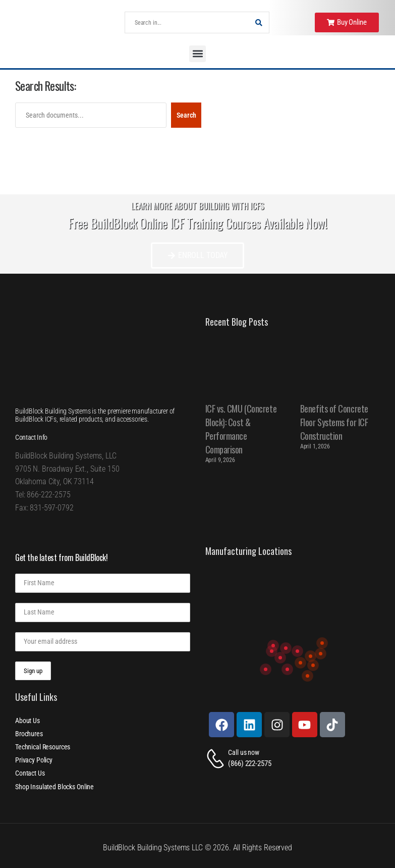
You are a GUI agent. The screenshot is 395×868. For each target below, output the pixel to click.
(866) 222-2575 (249, 763)
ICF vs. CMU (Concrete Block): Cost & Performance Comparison (241, 429)
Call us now (243, 752)
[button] (197, 54)
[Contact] (217, 759)
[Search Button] (259, 22)
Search (186, 115)
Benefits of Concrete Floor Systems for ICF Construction (334, 422)
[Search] (187, 22)
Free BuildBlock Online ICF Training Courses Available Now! (197, 223)
